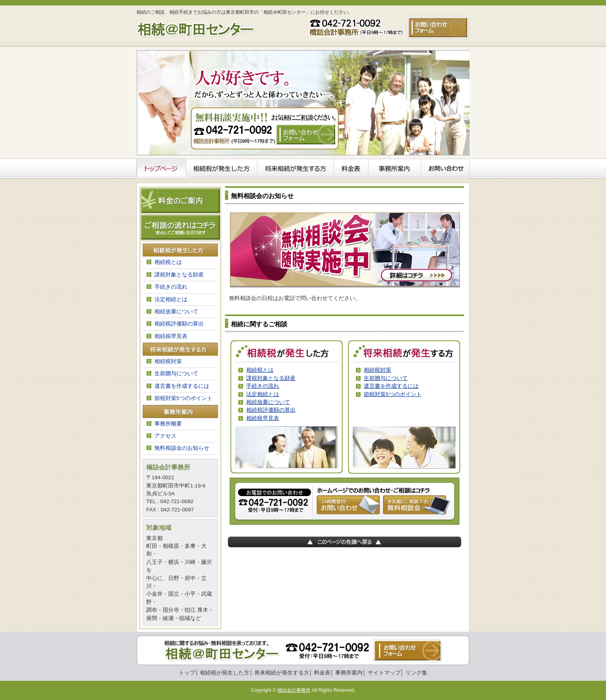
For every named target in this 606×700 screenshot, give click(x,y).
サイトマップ (384, 673)
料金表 (322, 673)
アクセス (165, 436)
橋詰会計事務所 (294, 690)
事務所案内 (349, 673)
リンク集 (416, 673)
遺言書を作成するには (391, 386)
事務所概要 (168, 424)
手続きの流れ (263, 386)
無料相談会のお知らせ (182, 448)
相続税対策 (377, 370)
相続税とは (260, 370)
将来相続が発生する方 (282, 673)
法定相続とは (263, 394)
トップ (187, 673)
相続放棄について (268, 402)
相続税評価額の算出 (271, 410)
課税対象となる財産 (271, 378)
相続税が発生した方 (225, 673)
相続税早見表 (263, 418)
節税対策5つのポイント (393, 394)
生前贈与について (386, 378)
